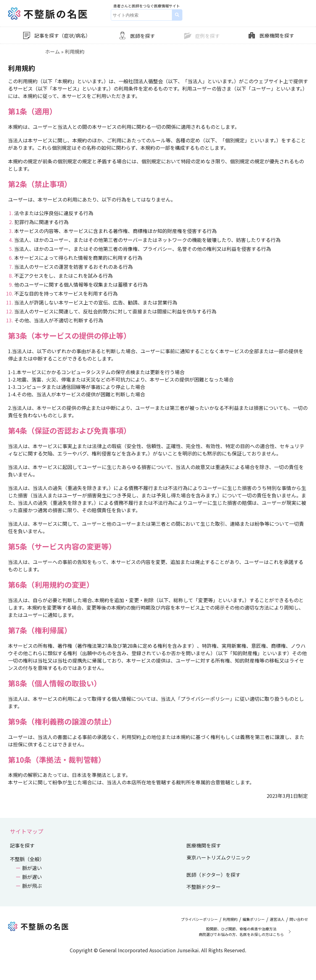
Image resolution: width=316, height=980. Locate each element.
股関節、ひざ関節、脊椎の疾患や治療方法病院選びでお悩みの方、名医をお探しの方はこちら (241, 931)
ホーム (52, 51)
